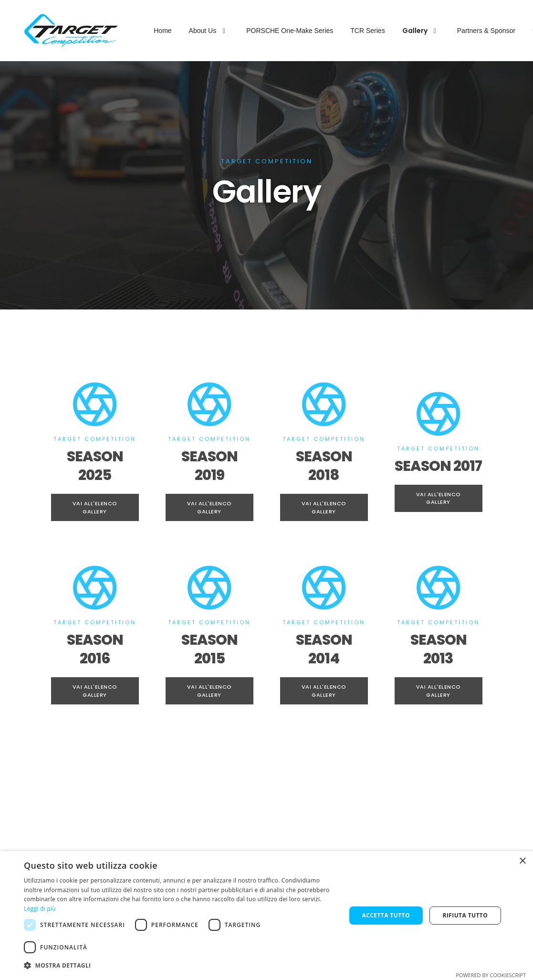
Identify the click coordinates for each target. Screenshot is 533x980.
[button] (180, 966)
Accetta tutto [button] (386, 915)
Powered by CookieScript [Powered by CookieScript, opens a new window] (491, 975)
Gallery (421, 31)
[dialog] (266, 916)
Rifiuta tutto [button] (465, 915)
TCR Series (367, 31)
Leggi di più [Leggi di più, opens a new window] (40, 909)
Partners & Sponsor (486, 31)
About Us (209, 31)
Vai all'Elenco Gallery (95, 507)
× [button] (522, 861)
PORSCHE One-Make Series (290, 31)
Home (162, 31)
